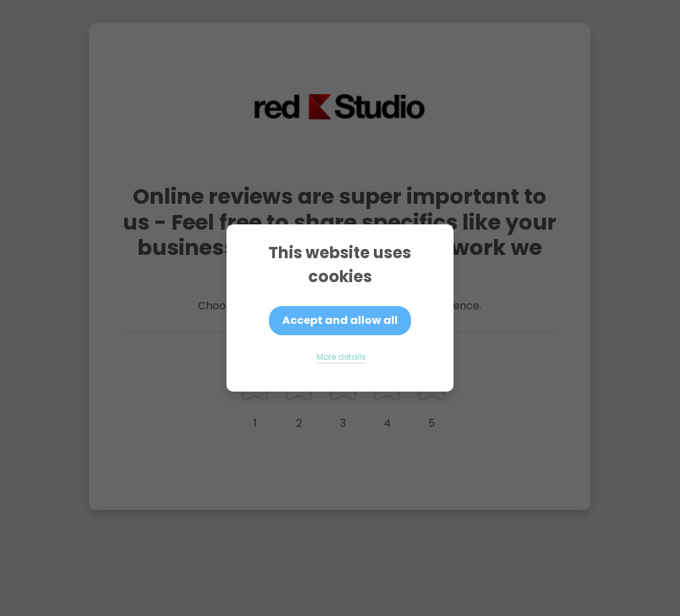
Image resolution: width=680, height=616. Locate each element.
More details (341, 357)
